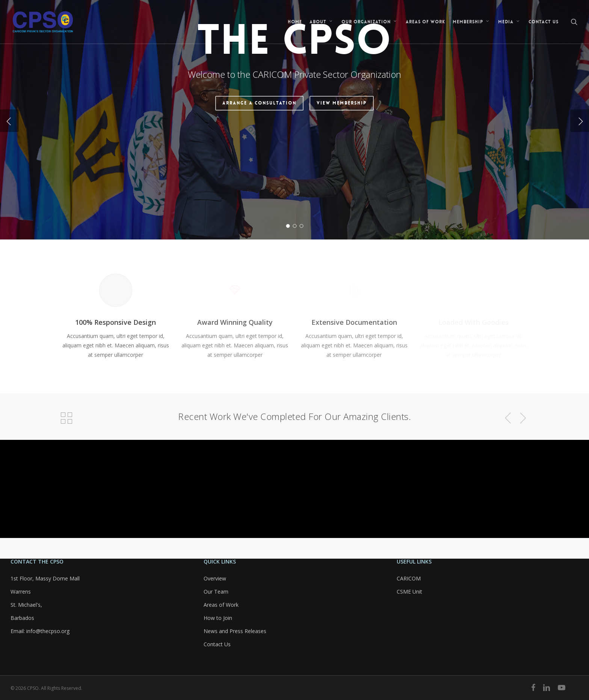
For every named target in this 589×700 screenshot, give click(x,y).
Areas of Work (221, 605)
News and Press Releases (235, 631)
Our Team (216, 592)
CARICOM (409, 578)
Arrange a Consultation (259, 185)
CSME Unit (409, 592)
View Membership (342, 185)
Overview (215, 578)
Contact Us (217, 644)
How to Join (218, 618)
